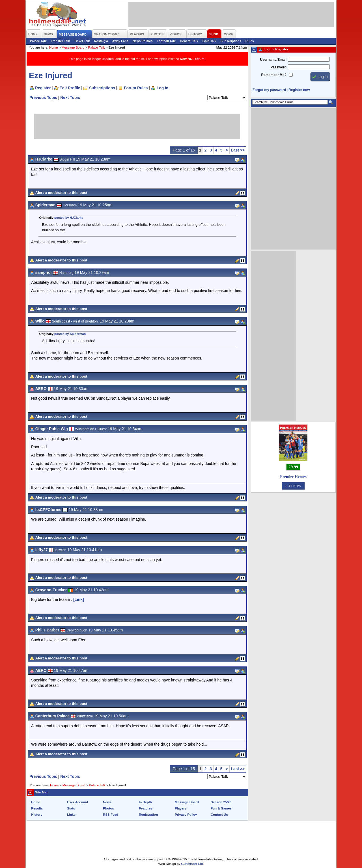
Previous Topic (43, 98)
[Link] (79, 599)
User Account (77, 802)
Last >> (238, 150)
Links (71, 815)
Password (278, 67)
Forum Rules (136, 88)
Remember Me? (274, 75)
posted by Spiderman (70, 334)
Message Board (73, 47)
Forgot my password (269, 90)
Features (146, 808)
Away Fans (120, 41)
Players (181, 808)
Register (43, 88)
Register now (299, 90)
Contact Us (219, 815)
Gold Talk (209, 41)
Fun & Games (221, 808)
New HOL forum (192, 59)
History (37, 815)
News (107, 802)
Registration (148, 815)
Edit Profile (70, 88)
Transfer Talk (60, 41)
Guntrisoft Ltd (192, 864)
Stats (71, 808)
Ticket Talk (82, 41)
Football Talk (166, 41)
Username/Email (273, 60)
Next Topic (70, 98)
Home (54, 47)
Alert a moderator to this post (61, 193)
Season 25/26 (221, 802)
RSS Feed (111, 815)
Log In (162, 88)
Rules (250, 41)
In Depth (145, 802)
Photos (108, 808)
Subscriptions (231, 41)
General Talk (189, 41)
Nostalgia (101, 41)
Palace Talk (38, 41)
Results (37, 808)
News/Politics (143, 41)
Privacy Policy (186, 815)
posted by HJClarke (69, 218)
